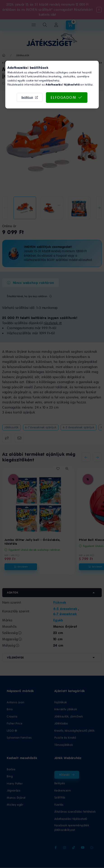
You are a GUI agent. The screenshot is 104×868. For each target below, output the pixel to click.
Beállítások (27, 97)
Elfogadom (64, 97)
